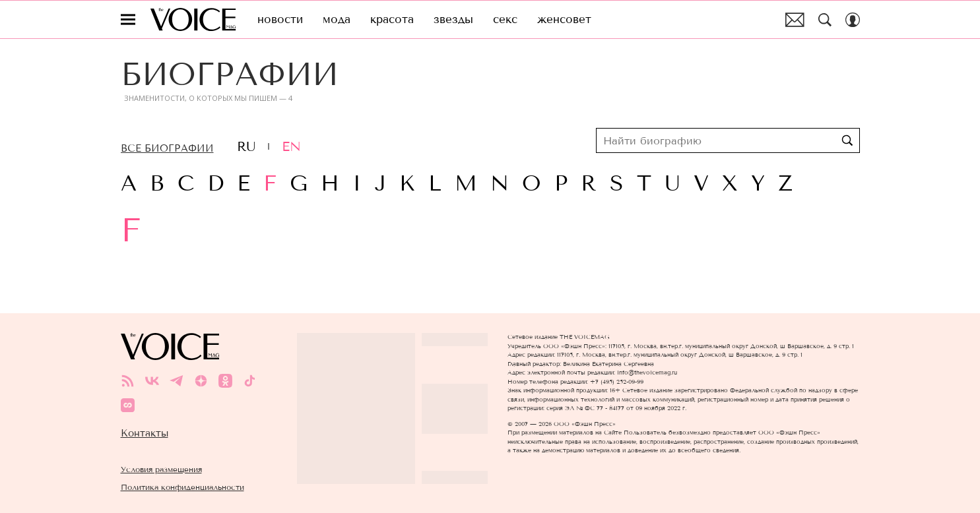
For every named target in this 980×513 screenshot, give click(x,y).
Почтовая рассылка (795, 20)
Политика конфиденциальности (182, 487)
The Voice (193, 19)
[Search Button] (825, 20)
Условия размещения (161, 469)
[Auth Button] (853, 20)
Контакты (145, 433)
